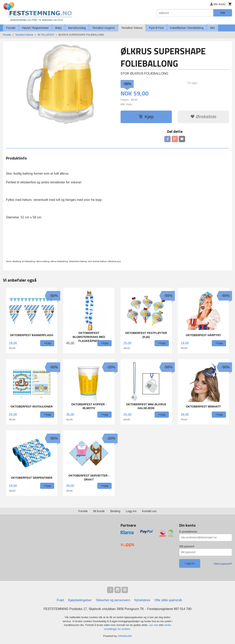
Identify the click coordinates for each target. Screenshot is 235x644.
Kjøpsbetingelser (80, 600)
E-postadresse (188, 532)
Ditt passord (187, 546)
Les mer (154, 625)
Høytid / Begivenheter (35, 28)
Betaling (115, 511)
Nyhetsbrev (142, 600)
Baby (58, 28)
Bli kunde (99, 511)
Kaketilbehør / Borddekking (187, 28)
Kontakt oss (149, 511)
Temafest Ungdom (103, 28)
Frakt (60, 600)
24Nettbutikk (125, 636)
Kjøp (146, 117)
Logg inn (131, 511)
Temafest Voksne (132, 28)
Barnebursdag (77, 28)
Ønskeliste (203, 117)
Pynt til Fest (156, 28)
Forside (11, 28)
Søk (223, 13)
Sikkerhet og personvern (113, 600)
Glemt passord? (223, 564)
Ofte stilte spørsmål (168, 600)
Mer (213, 28)
